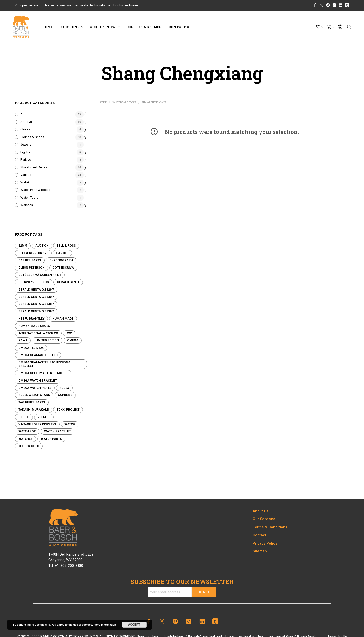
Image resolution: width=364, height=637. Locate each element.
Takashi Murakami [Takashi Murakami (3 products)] (33, 410)
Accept (134, 625)
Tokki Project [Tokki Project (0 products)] (68, 410)
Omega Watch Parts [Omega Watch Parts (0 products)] (35, 388)
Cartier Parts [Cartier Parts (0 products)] (30, 260)
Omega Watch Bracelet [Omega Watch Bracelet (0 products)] (38, 381)
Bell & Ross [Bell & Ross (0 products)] (66, 246)
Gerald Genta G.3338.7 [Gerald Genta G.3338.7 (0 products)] (36, 304)
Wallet (25, 182)
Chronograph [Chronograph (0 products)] (61, 260)
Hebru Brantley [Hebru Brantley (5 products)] (31, 319)
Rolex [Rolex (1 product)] (64, 388)
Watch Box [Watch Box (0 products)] (27, 431)
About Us (260, 511)
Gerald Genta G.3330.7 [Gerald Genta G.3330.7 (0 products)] (36, 297)
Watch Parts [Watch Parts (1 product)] (51, 439)
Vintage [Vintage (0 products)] (44, 417)
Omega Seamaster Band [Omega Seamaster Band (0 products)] (38, 355)
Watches (27, 205)
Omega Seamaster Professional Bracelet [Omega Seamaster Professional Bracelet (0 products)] (45, 364)
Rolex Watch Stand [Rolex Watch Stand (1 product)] (34, 395)
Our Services (264, 519)
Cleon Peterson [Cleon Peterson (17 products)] (31, 268)
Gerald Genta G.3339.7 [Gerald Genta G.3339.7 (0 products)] (36, 311)
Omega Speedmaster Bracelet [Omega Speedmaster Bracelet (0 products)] (43, 373)
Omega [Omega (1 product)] (73, 340)
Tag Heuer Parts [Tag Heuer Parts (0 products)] (32, 402)
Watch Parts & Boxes (35, 190)
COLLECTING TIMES (144, 27)
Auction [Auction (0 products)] (42, 246)
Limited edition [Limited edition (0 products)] (47, 340)
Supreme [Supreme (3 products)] (65, 395)
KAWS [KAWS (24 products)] (23, 340)
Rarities (26, 160)
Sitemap (260, 551)
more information (105, 625)
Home (103, 103)
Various (26, 175)
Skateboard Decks (34, 167)
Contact (260, 535)
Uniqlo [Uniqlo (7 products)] (24, 417)
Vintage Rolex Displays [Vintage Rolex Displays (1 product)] (37, 424)
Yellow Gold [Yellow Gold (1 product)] (29, 446)
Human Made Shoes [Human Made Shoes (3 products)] (34, 326)
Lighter (25, 152)
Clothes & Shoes (32, 137)
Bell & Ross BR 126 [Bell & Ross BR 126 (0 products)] (33, 253)
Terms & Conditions (270, 527)
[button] (319, 27)
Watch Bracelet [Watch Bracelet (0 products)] (57, 431)
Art (22, 114)
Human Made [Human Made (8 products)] (63, 319)
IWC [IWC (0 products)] (69, 333)
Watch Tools (29, 197)
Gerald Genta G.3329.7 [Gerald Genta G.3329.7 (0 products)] (36, 290)
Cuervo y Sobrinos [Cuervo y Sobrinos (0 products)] (34, 282)
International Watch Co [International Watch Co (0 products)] (38, 333)
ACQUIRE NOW (103, 27)
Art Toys (26, 122)
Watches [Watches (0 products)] (26, 439)
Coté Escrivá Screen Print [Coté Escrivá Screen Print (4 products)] (40, 275)
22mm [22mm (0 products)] (23, 246)
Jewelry (26, 144)
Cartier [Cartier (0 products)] (62, 253)
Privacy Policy (265, 543)
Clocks (25, 129)
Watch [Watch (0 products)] (70, 424)
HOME (47, 27)
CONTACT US (180, 27)
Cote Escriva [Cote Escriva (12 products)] (63, 268)
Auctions (70, 27)
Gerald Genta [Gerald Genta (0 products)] (68, 282)
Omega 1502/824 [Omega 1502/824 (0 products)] (31, 348)
